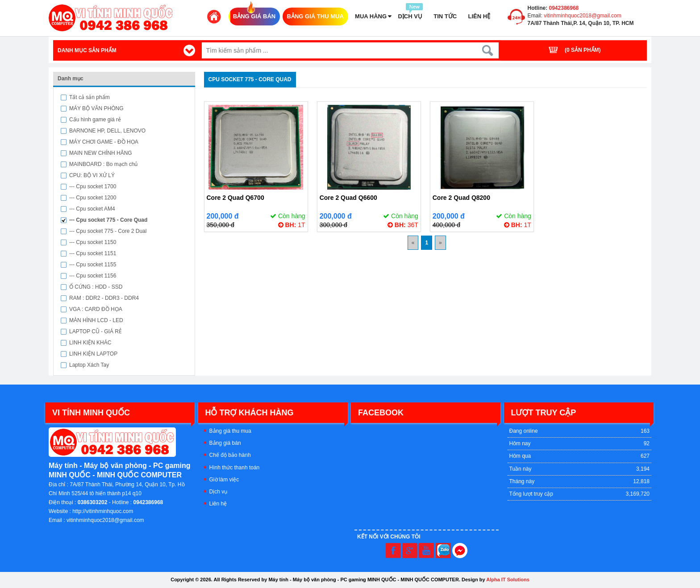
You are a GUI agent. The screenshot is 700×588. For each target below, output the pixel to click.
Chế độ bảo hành (230, 455)
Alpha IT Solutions (508, 580)
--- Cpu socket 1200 (93, 198)
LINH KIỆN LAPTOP (93, 354)
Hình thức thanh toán (235, 468)
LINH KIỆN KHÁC (90, 343)
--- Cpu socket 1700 (93, 186)
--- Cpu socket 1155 (93, 265)
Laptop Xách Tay (89, 365)
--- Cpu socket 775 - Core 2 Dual (108, 231)
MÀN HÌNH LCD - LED (96, 320)
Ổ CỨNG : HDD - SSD (96, 287)
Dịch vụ (219, 492)
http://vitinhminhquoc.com (103, 511)
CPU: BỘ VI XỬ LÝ (92, 175)
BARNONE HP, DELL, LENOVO (107, 131)
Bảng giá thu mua (230, 431)
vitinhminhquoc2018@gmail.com (582, 16)
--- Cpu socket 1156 (93, 276)
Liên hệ (218, 504)
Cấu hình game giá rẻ (95, 120)
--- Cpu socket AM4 (92, 209)
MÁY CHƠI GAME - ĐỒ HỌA (104, 142)
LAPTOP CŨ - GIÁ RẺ (96, 331)
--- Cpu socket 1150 (93, 242)
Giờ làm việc (224, 480)
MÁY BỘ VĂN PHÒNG (96, 108)
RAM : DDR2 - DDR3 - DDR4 (104, 298)
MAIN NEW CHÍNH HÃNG (101, 153)
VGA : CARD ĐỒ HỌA (96, 309)
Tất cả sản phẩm (90, 97)
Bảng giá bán (225, 443)
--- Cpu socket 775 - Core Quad (108, 220)
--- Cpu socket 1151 (93, 253)
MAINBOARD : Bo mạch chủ (103, 164)
